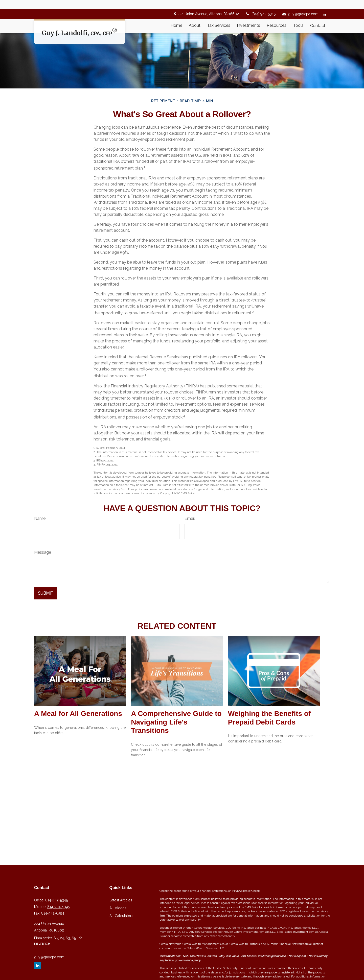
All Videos (118, 946)
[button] (176, 17)
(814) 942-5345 (260, 5)
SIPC (185, 970)
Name (40, 556)
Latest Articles (121, 938)
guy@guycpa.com (300, 5)
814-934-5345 (59, 945)
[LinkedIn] (324, 5)
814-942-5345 (56, 938)
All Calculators (121, 954)
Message (43, 590)
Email (190, 556)
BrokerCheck (251, 929)
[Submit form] (46, 631)
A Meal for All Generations (78, 751)
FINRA (176, 970)
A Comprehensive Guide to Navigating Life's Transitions (176, 760)
